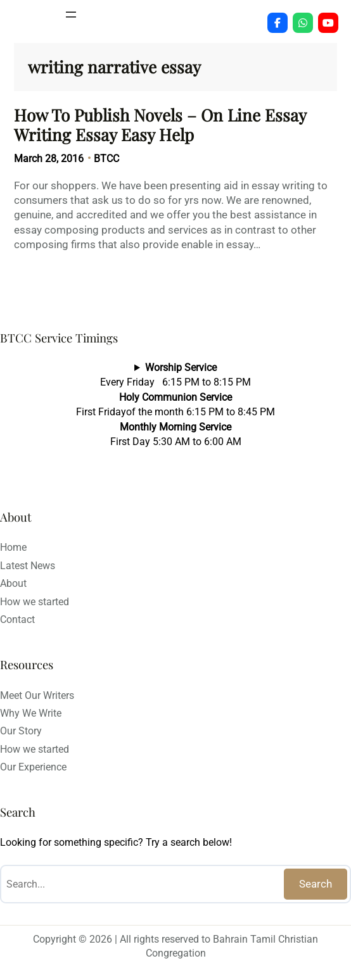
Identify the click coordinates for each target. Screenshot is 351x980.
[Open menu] (71, 15)
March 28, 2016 (49, 159)
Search (316, 884)
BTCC (106, 159)
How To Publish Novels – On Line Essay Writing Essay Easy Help (160, 125)
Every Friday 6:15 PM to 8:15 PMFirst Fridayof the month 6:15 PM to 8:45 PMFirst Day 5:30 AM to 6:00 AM (175, 405)
